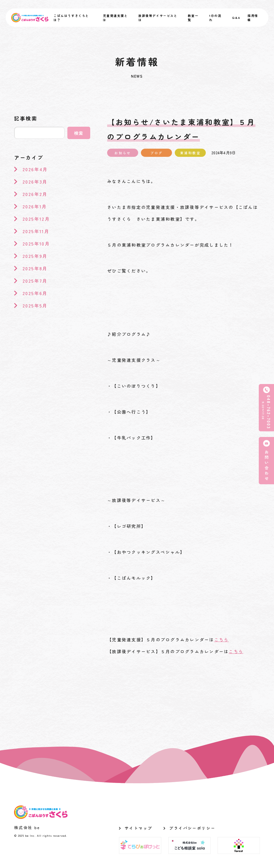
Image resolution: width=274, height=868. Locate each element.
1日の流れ (215, 18)
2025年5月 (35, 305)
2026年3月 (35, 182)
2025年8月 (35, 268)
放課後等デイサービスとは (158, 18)
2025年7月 (35, 281)
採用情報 (253, 18)
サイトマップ (138, 828)
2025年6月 (35, 293)
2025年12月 (36, 219)
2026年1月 (35, 206)
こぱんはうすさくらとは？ (71, 18)
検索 (79, 133)
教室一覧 (193, 18)
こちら (222, 640)
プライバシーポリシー (192, 828)
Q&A (236, 18)
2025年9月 (35, 256)
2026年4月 (35, 169)
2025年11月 (36, 231)
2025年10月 (36, 244)
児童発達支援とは (115, 18)
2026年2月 (35, 194)
